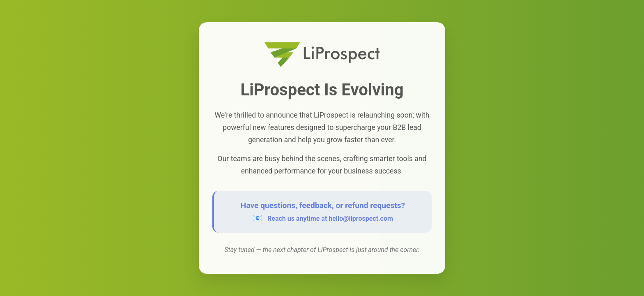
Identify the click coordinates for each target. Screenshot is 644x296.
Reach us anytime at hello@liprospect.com (330, 219)
